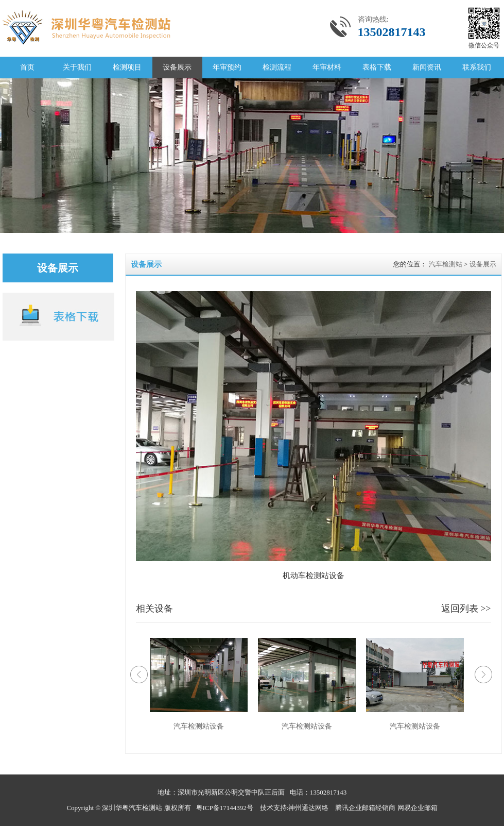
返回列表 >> (466, 609)
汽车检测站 (446, 264)
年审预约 (227, 67)
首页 (27, 67)
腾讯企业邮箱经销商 (365, 808)
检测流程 (277, 67)
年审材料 (327, 67)
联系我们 (477, 67)
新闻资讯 (427, 67)
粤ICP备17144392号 (225, 808)
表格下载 (377, 67)
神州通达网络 (308, 808)
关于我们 (77, 67)
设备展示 (177, 67)
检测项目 (127, 67)
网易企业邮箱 (418, 808)
